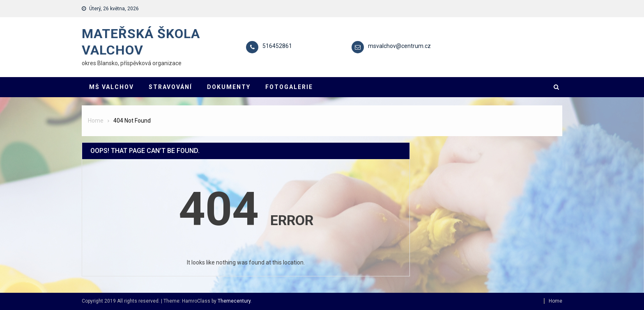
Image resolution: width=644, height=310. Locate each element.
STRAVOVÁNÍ (170, 87)
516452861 (277, 46)
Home (555, 301)
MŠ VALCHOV (112, 87)
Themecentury (234, 301)
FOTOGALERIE (289, 87)
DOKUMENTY (229, 87)
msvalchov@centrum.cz (399, 46)
